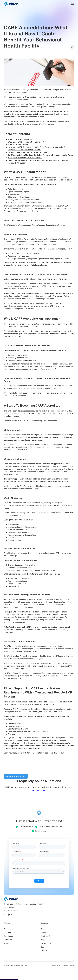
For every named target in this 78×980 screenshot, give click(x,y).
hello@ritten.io (39, 790)
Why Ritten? (45, 936)
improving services (28, 360)
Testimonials (46, 943)
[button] (72, 4)
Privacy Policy (55, 966)
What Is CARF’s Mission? (19, 145)
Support (44, 951)
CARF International (12, 177)
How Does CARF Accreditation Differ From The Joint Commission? (36, 147)
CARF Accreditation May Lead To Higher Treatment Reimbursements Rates (40, 155)
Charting (7, 933)
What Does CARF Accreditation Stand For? (26, 142)
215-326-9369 (12, 910)
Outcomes (8, 940)
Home (43, 929)
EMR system (18, 612)
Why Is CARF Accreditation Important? (25, 150)
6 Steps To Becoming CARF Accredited (25, 158)
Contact (44, 947)
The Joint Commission (33, 180)
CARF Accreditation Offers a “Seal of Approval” (28, 152)
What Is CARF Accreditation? (20, 139)
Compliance (9, 936)
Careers (44, 933)
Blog (42, 940)
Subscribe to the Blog (16, 776)
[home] (11, 4)
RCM (6, 943)
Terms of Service (68, 966)
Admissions (8, 929)
